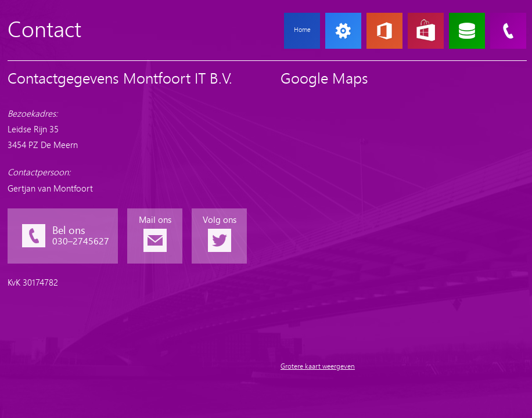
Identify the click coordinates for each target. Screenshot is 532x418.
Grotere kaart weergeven (318, 366)
